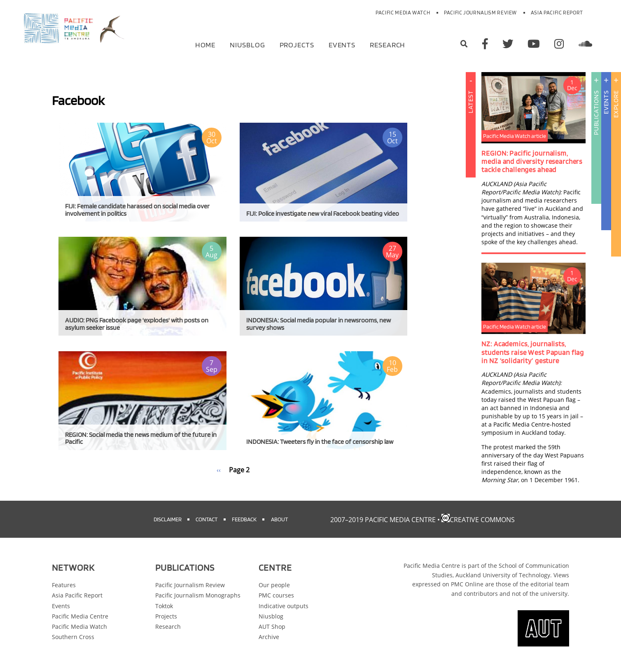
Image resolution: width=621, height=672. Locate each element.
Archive (269, 637)
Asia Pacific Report (557, 13)
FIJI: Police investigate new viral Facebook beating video (323, 213)
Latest (470, 154)
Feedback (244, 519)
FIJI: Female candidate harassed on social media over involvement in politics (137, 210)
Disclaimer (168, 519)
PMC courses (276, 595)
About (279, 519)
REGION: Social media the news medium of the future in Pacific (141, 438)
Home (205, 44)
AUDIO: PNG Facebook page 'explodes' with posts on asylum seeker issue (137, 324)
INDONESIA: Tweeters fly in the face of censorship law (320, 442)
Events (342, 44)
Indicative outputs (284, 606)
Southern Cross (73, 637)
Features (64, 585)
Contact (207, 519)
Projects (297, 44)
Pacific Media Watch (403, 13)
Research (388, 44)
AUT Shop (272, 626)
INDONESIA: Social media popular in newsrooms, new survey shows (319, 324)
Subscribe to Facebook (55, 484)
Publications (596, 113)
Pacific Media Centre (80, 616)
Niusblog (247, 44)
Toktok (164, 606)
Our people (274, 585)
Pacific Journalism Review (480, 13)
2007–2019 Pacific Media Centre (383, 520)
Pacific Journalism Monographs (198, 595)
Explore (616, 104)
